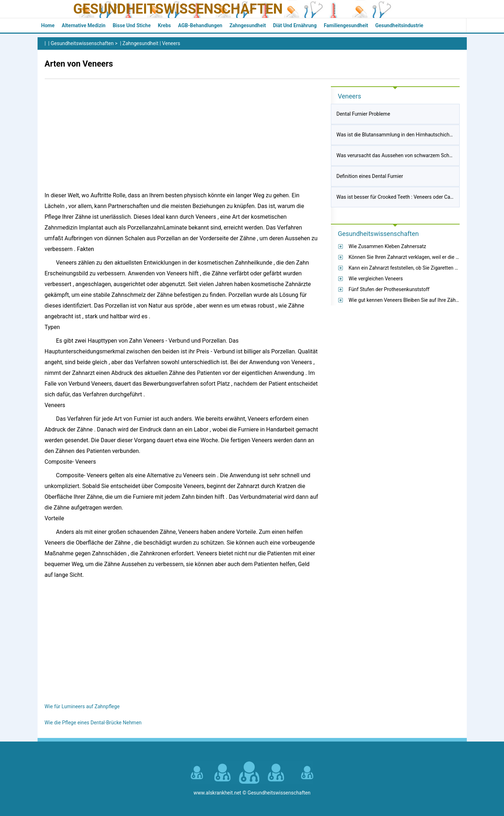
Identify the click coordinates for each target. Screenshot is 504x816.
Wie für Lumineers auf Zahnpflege (82, 706)
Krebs (164, 25)
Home (48, 25)
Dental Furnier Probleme (363, 114)
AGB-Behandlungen (200, 25)
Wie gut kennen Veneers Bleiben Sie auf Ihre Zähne (405, 300)
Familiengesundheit (346, 25)
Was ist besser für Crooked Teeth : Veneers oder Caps (396, 197)
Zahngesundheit (248, 25)
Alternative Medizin (83, 25)
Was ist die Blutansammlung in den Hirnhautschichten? (398, 135)
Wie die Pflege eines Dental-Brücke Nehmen (93, 723)
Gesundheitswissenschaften (178, 9)
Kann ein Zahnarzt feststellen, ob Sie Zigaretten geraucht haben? (420, 268)
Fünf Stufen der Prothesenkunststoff (389, 289)
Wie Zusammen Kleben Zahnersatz (388, 246)
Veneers (171, 43)
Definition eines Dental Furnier (370, 176)
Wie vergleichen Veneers (376, 279)
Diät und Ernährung (295, 25)
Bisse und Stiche (132, 25)
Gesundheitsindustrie (399, 25)
